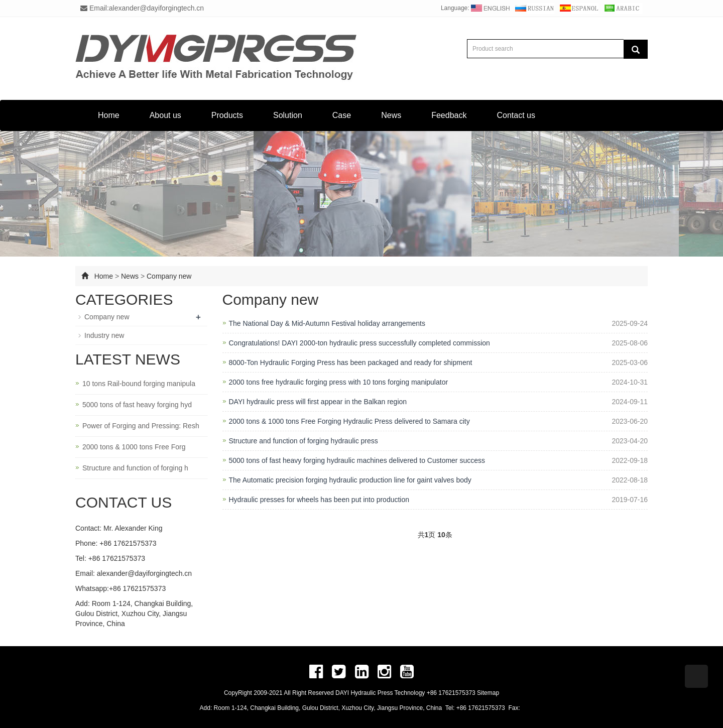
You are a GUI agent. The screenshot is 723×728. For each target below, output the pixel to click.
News (391, 115)
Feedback (449, 115)
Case (342, 115)
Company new (169, 276)
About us (165, 115)
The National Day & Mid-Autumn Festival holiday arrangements (327, 323)
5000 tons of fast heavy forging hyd (137, 405)
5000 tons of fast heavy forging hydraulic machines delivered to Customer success (357, 460)
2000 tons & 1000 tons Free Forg (134, 447)
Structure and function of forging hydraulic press (304, 441)
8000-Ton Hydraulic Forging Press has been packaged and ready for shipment (351, 362)
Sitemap (488, 693)
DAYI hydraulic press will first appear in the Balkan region (318, 402)
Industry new (104, 335)
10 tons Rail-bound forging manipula (139, 384)
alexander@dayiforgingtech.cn (144, 573)
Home (109, 115)
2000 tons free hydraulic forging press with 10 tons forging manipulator (339, 382)
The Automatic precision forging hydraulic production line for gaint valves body (350, 480)
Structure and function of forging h (135, 468)
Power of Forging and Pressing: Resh (141, 426)
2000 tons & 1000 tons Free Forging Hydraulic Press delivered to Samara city (349, 421)
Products (227, 115)
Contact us (516, 115)
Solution (288, 115)
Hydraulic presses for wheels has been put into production (319, 500)
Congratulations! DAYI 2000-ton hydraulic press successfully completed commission (359, 343)
